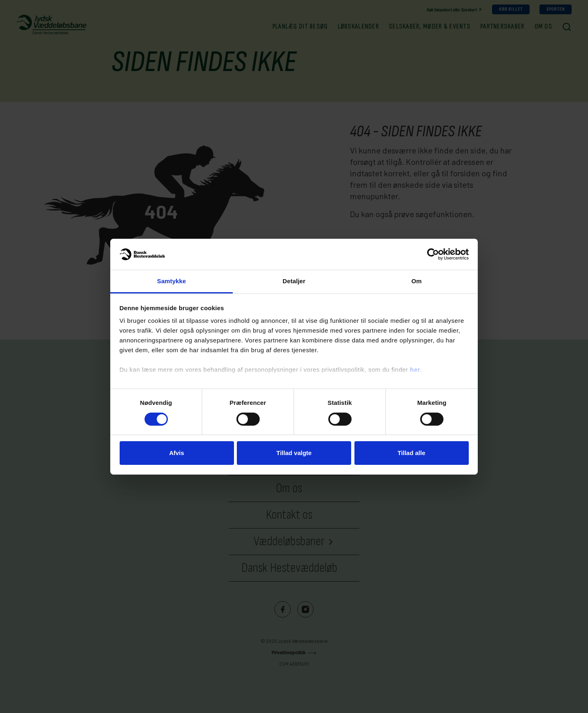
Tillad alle (411, 453)
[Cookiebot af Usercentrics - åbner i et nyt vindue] (433, 254)
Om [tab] (416, 281)
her (415, 370)
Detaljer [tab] (294, 281)
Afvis (177, 453)
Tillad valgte (294, 453)
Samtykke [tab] (172, 281)
